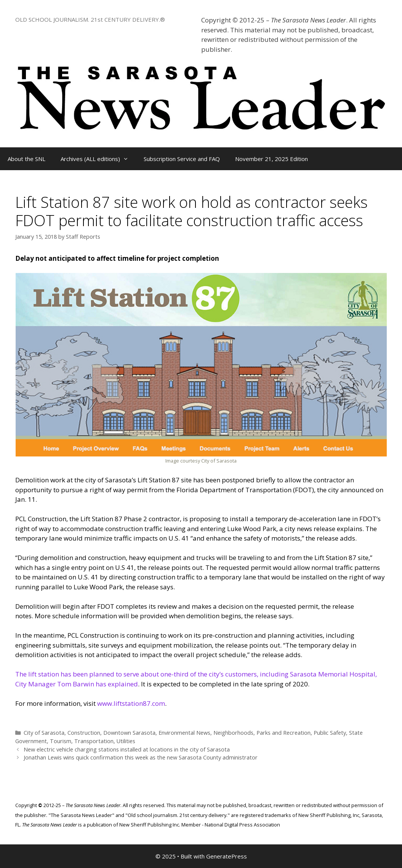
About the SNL (26, 159)
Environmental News (184, 733)
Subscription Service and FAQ (182, 159)
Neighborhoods (233, 733)
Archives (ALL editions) (98, 159)
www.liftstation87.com (131, 703)
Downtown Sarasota (129, 733)
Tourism (61, 741)
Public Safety (330, 733)
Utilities (126, 741)
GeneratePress (227, 856)
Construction (84, 733)
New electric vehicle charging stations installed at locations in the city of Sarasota (127, 749)
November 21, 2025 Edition (271, 159)
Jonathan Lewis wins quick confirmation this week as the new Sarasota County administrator (141, 757)
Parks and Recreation (283, 733)
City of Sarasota (44, 733)
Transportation (94, 741)
